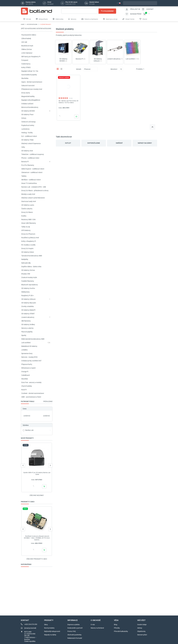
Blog (116, 625)
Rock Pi (24, 390)
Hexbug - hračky (27, 133)
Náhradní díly (26, 263)
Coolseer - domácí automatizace (33, 393)
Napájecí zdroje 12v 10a (30, 71)
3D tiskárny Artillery (28, 324)
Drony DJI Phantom (28, 234)
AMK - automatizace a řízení (31, 397)
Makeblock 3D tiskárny (29, 346)
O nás (93, 625)
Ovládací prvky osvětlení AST (31, 361)
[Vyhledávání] (89, 11)
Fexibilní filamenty (28, 281)
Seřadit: (79, 69)
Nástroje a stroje (110, 19)
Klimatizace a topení (28, 368)
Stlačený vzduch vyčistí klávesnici (33, 198)
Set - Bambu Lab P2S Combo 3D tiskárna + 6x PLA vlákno (68, 102)
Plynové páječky (27, 332)
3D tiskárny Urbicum (28, 299)
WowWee (25, 379)
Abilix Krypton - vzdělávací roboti (33, 169)
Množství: (114, 69)
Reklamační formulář (75, 638)
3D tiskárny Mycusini (29, 303)
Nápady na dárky (145, 143)
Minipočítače (42, 19)
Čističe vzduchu (27, 209)
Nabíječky (25, 259)
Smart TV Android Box (29, 183)
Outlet (68, 143)
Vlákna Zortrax (27, 49)
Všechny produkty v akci (37, 559)
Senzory (72, 19)
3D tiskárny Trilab (27, 140)
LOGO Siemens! (27, 53)
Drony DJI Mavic (27, 212)
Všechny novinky (37, 495)
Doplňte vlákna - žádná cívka (31, 267)
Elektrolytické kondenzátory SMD (33, 339)
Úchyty (24, 118)
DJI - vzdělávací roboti (29, 136)
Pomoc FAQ (72, 631)
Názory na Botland (97, 628)
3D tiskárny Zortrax (28, 270)
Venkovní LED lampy (28, 122)
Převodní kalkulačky (121, 631)
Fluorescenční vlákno (29, 35)
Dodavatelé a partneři (75, 628)
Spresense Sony (27, 353)
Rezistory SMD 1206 (28, 219)
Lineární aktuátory (28, 317)
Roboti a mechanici (90, 19)
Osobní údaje (142, 625)
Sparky (24, 335)
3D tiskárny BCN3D (28, 111)
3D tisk (27, 19)
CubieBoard (25, 375)
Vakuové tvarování (28, 86)
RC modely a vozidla (28, 245)
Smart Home (128, 19)
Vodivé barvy (26, 64)
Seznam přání (142, 635)
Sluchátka (25, 78)
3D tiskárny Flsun (27, 114)
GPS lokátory (26, 230)
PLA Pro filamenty (28, 165)
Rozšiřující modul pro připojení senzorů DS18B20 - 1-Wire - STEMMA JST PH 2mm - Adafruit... (37, 538)
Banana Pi (25, 162)
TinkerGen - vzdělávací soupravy (33, 154)
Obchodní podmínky (74, 635)
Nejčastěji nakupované (52, 631)
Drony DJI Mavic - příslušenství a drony (35, 191)
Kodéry (24, 216)
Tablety (24, 176)
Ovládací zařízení (27, 104)
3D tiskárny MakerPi (28, 310)
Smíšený (119, 143)
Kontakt (150, 9)
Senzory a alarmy (27, 328)
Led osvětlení (26, 343)
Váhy (23, 147)
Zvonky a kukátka (28, 306)
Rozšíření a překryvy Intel (30, 238)
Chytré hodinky (27, 386)
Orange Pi (25, 372)
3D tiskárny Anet (27, 151)
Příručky (117, 628)
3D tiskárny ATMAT (28, 314)
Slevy (46, 625)
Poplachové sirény (28, 125)
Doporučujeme (94, 143)
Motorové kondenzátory (30, 107)
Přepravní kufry (27, 364)
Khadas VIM (26, 274)
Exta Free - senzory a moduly (31, 382)
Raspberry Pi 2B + (28, 296)
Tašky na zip (26, 227)
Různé (143, 19)
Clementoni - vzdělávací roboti (32, 172)
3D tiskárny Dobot (28, 252)
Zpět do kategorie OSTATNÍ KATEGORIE (36, 29)
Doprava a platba (74, 625)
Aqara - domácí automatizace (32, 82)
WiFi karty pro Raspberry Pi (31, 57)
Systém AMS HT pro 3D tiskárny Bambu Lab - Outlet (37, 473)
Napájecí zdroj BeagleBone (31, 100)
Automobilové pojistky (29, 75)
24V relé (24, 42)
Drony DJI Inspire (27, 248)
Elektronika (58, 19)
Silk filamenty (26, 321)
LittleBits (24, 350)
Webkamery (25, 292)
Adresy (140, 628)
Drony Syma (26, 93)
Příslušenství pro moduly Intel (32, 89)
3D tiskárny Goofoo (28, 288)
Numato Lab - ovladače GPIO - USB (34, 187)
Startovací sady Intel (29, 201)
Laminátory (25, 129)
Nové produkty (49, 628)
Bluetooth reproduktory (30, 285)
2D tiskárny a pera (28, 205)
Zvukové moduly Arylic (29, 277)
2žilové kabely (26, 38)
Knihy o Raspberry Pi (29, 241)
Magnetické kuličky (28, 96)
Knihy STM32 (26, 67)
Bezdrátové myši (27, 46)
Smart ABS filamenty (29, 223)
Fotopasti (25, 60)
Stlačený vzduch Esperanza (31, 143)
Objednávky (141, 631)
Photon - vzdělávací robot (30, 158)
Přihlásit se (135, 9)
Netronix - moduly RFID (29, 357)
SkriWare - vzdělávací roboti (31, 180)
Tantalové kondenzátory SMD (32, 256)
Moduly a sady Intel (28, 194)
